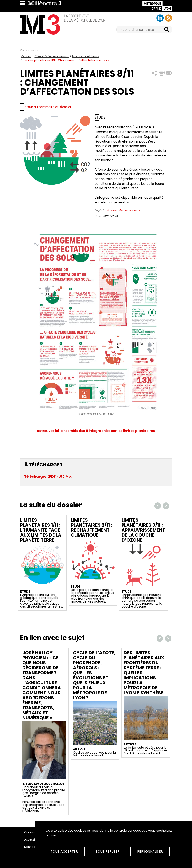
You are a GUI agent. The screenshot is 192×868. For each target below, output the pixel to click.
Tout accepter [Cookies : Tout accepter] (64, 851)
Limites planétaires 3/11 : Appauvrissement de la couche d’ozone (143, 530)
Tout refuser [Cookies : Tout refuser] (107, 851)
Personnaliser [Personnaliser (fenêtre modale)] (150, 851)
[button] (154, 73)
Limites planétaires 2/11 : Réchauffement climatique (92, 528)
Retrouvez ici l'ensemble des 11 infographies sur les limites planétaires (96, 431)
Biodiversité (115, 210)
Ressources (132, 210)
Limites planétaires (85, 56)
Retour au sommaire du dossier (47, 107)
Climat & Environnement (52, 56)
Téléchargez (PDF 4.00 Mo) (48, 477)
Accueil (26, 56)
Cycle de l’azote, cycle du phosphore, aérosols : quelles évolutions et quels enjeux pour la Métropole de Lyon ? (94, 675)
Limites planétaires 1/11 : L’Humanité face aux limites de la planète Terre (41, 530)
